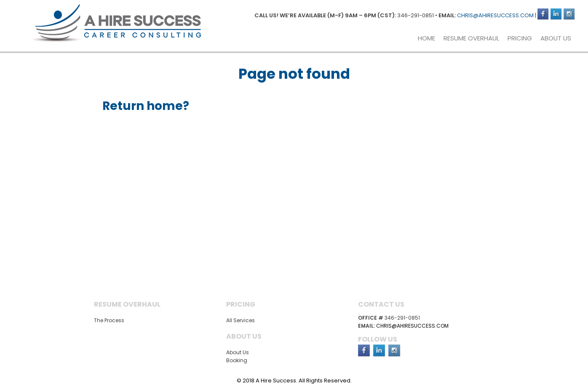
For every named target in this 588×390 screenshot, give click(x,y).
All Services (241, 320)
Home (426, 38)
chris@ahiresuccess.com (495, 15)
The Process (109, 320)
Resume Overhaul (471, 38)
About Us (556, 38)
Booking (237, 360)
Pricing (520, 38)
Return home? (146, 106)
